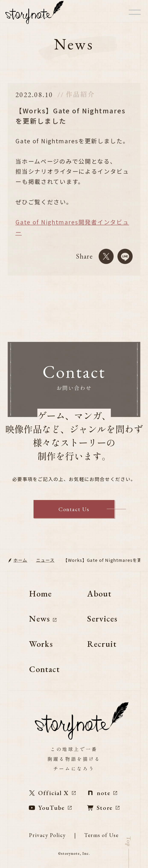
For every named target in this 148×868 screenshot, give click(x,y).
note (102, 793)
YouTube (50, 808)
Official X (52, 793)
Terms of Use (102, 835)
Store (103, 808)
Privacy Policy (47, 835)
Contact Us (74, 509)
